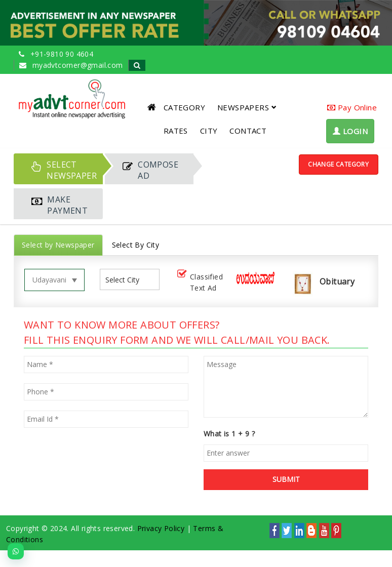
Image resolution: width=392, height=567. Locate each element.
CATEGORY (184, 107)
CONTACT (248, 131)
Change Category (338, 164)
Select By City (136, 245)
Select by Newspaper (58, 245)
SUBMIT (286, 479)
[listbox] (127, 280)
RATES (176, 131)
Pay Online (352, 107)
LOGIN (350, 131)
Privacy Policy (161, 528)
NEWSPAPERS (247, 107)
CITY (209, 131)
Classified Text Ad (199, 282)
